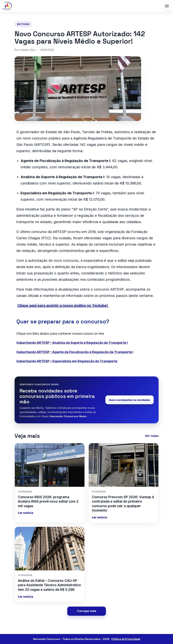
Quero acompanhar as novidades (130, 400)
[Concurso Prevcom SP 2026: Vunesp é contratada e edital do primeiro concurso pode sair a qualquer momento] (124, 465)
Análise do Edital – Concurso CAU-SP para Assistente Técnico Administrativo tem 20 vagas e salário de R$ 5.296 (49, 585)
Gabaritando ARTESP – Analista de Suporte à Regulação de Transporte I (72, 343)
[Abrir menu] (167, 6)
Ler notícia (26, 513)
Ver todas (152, 436)
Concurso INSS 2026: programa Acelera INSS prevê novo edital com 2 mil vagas (48, 502)
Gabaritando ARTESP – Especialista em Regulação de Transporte (67, 361)
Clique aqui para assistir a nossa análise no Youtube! (63, 305)
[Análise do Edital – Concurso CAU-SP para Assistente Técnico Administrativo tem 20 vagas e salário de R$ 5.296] (50, 549)
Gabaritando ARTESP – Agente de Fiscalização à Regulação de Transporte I (75, 352)
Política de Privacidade (126, 639)
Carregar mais (87, 611)
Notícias (23, 24)
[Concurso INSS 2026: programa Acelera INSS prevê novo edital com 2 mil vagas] (50, 465)
